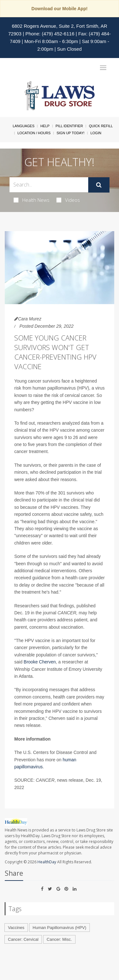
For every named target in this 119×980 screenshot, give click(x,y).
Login (96, 133)
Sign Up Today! (70, 133)
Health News (32, 200)
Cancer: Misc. (59, 939)
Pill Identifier (69, 126)
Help (45, 126)
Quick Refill (101, 126)
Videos (68, 200)
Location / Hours (34, 133)
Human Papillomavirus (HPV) (60, 928)
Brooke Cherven (40, 662)
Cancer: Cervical (23, 939)
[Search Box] (49, 185)
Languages (23, 126)
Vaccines (16, 928)
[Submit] (99, 185)
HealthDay (47, 862)
